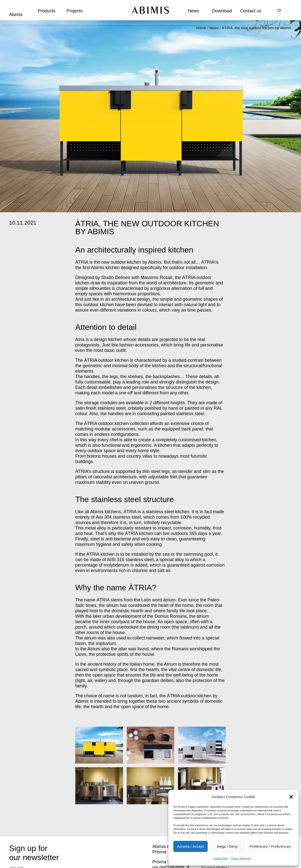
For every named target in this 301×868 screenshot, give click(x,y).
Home (201, 28)
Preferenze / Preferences (270, 846)
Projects (74, 11)
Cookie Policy (221, 858)
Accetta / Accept (191, 846)
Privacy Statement (241, 858)
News (193, 11)
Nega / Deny (227, 846)
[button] (291, 797)
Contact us (251, 11)
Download (222, 11)
